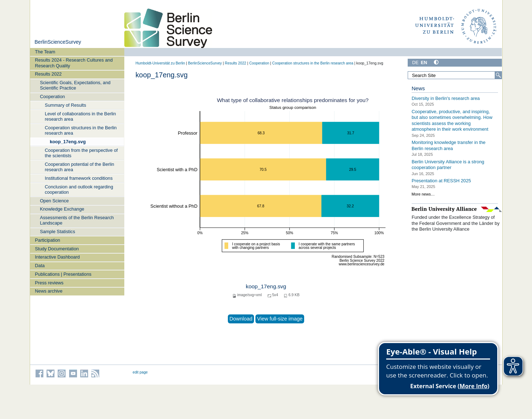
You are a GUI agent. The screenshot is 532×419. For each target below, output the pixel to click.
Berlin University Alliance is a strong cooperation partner (448, 164)
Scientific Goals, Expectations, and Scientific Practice (75, 85)
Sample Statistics (57, 232)
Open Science (54, 201)
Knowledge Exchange (62, 209)
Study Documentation (57, 249)
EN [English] (424, 62)
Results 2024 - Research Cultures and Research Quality (74, 63)
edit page (140, 372)
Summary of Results (65, 105)
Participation (48, 240)
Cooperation (52, 97)
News (418, 88)
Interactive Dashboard (57, 257)
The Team (45, 52)
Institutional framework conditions (79, 178)
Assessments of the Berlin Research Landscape (77, 220)
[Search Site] (455, 75)
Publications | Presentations (63, 274)
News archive (49, 291)
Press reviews (49, 283)
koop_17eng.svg (68, 142)
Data (40, 266)
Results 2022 (49, 74)
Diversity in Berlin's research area (446, 98)
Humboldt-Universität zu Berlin (160, 63)
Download (241, 319)
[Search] (498, 75)
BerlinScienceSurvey (58, 42)
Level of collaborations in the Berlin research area (80, 116)
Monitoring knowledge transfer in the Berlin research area (449, 145)
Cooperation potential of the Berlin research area (80, 167)
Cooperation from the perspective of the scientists (81, 153)
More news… (423, 194)
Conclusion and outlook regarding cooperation (79, 189)
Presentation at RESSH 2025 (441, 181)
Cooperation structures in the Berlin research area (81, 130)
